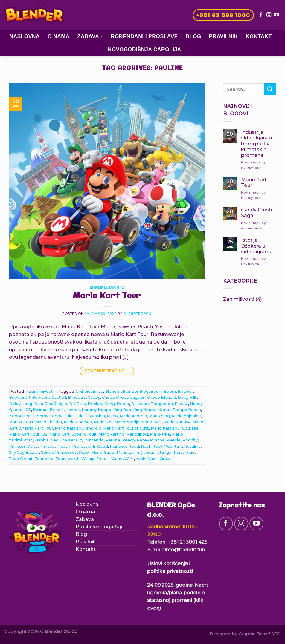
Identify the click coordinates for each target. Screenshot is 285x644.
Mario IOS (103, 422)
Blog (193, 36)
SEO (276, 634)
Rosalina (192, 446)
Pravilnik (224, 36)
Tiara (178, 452)
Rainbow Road (124, 446)
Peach (128, 440)
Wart (129, 459)
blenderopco (137, 314)
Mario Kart (151, 422)
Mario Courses (78, 422)
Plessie (173, 440)
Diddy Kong (21, 404)
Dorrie (123, 404)
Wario (117, 459)
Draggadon (162, 404)
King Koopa (145, 410)
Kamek (73, 410)
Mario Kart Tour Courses (174, 428)
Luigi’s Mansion (90, 416)
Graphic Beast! (254, 634)
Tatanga (163, 452)
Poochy (190, 440)
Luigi (69, 416)
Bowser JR (20, 397)
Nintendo (95, 440)
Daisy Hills (187, 397)
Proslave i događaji (99, 527)
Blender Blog (136, 391)
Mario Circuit (21, 422)
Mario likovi (137, 434)
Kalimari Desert (48, 410)
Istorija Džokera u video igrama (257, 246)
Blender (113, 391)
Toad (190, 452)
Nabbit (42, 440)
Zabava (90, 36)
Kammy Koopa (96, 410)
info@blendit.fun (185, 550)
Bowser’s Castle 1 (49, 397)
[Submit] (270, 89)
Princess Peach (55, 446)
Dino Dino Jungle (51, 404)
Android (83, 391)
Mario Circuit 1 (49, 422)
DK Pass (77, 404)
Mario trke (160, 434)
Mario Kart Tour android (78, 428)
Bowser (185, 391)
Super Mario (90, 452)
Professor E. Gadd (90, 446)
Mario (112, 416)
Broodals (77, 397)
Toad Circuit (21, 459)
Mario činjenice (186, 416)
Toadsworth (67, 459)
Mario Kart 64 (177, 422)
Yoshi (141, 459)
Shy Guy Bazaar (24, 452)
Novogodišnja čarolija (144, 50)
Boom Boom (163, 391)
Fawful (181, 404)
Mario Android (133, 416)
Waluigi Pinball (95, 459)
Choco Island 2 (161, 397)
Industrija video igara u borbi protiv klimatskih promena (256, 144)
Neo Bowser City (67, 440)
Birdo (98, 391)
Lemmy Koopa (48, 416)
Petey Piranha (151, 440)
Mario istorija (127, 422)
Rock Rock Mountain (161, 446)
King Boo (122, 410)
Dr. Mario (140, 404)
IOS (28, 410)
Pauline (113, 440)
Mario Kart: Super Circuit (73, 434)
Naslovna (25, 36)
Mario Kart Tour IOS (28, 434)
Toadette (44, 459)
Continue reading (107, 371)
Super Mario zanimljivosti (128, 452)
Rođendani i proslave (144, 36)
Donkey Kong (101, 404)
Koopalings (20, 416)
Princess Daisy (23, 446)
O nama (58, 36)
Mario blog (159, 416)
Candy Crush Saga (256, 213)
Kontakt (259, 36)
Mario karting (111, 434)
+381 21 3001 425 (187, 542)
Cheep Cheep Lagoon (124, 397)
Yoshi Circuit (160, 459)
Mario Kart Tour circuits (126, 428)
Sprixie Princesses (59, 452)
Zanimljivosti (107, 288)
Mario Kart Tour (107, 296)
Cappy (94, 397)
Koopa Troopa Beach (180, 410)
